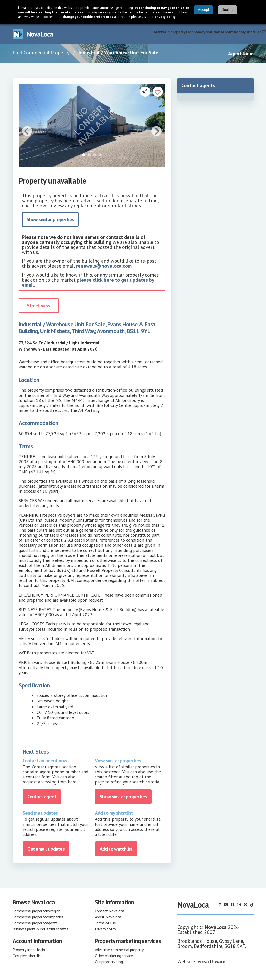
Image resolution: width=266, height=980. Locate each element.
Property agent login (29, 950)
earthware (214, 961)
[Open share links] (145, 92)
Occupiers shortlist (27, 956)
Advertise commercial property (119, 950)
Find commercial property (132, 32)
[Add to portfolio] (158, 92)
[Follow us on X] (226, 905)
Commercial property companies (38, 917)
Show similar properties (50, 219)
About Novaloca (108, 917)
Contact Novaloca (110, 911)
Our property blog (109, 962)
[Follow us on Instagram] (239, 905)
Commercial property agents (35, 923)
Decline (227, 10)
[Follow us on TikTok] (252, 905)
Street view (38, 306)
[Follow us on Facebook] (232, 905)
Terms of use (105, 923)
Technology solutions (204, 32)
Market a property (170, 32)
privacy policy (165, 17)
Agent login (241, 54)
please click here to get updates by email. (88, 282)
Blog (236, 32)
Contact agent (42, 797)
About (227, 32)
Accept (204, 10)
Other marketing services (115, 956)
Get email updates (46, 849)
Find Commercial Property (41, 53)
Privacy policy (105, 929)
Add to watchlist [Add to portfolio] (116, 849)
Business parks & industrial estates (40, 929)
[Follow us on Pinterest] (245, 905)
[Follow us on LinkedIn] (219, 905)
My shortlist (253, 32)
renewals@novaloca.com (104, 266)
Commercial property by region (36, 911)
